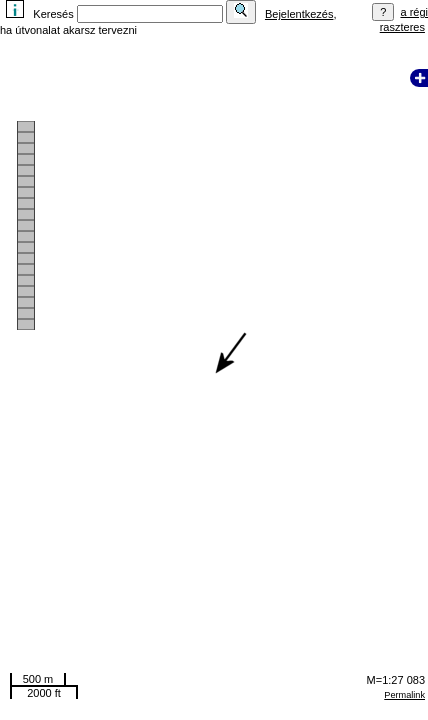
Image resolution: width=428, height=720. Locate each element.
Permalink (404, 695)
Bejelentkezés (299, 14)
